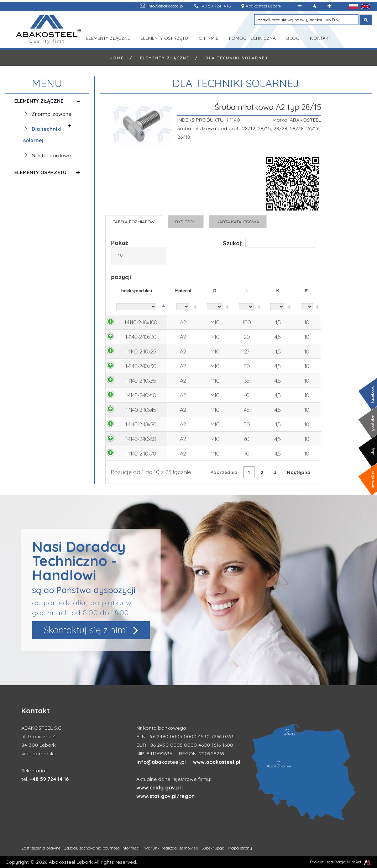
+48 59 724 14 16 (215, 6)
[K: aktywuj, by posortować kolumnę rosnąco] (278, 307)
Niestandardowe (51, 155)
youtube (372, 423)
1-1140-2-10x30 (141, 366)
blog (372, 451)
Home (117, 58)
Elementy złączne (108, 37)
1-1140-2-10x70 (141, 453)
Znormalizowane (51, 115)
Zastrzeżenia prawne (41, 848)
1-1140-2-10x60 (141, 439)
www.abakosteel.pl (217, 762)
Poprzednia (224, 472)
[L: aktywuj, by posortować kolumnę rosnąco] (247, 307)
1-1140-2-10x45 (141, 410)
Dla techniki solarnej (237, 58)
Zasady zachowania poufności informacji (102, 848)
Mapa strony (240, 848)
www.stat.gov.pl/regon (166, 796)
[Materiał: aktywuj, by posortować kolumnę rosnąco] (183, 307)
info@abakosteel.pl (166, 6)
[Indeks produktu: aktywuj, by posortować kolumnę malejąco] (136, 307)
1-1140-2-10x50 (141, 424)
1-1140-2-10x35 (141, 380)
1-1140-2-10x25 (141, 351)
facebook (372, 395)
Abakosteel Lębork (264, 6)
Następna (299, 472)
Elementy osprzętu (164, 37)
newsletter (372, 480)
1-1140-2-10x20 (141, 337)
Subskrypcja (213, 848)
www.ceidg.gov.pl (159, 788)
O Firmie (208, 37)
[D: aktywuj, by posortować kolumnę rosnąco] (215, 307)
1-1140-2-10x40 (141, 395)
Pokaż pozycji (139, 260)
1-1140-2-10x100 (141, 322)
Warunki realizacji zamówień (171, 848)
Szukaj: (269, 243)
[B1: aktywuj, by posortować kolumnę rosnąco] (307, 307)
